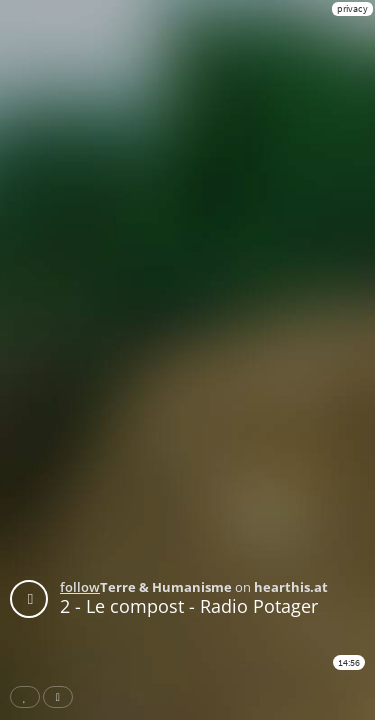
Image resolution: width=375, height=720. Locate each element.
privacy (352, 8)
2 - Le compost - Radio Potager (189, 606)
